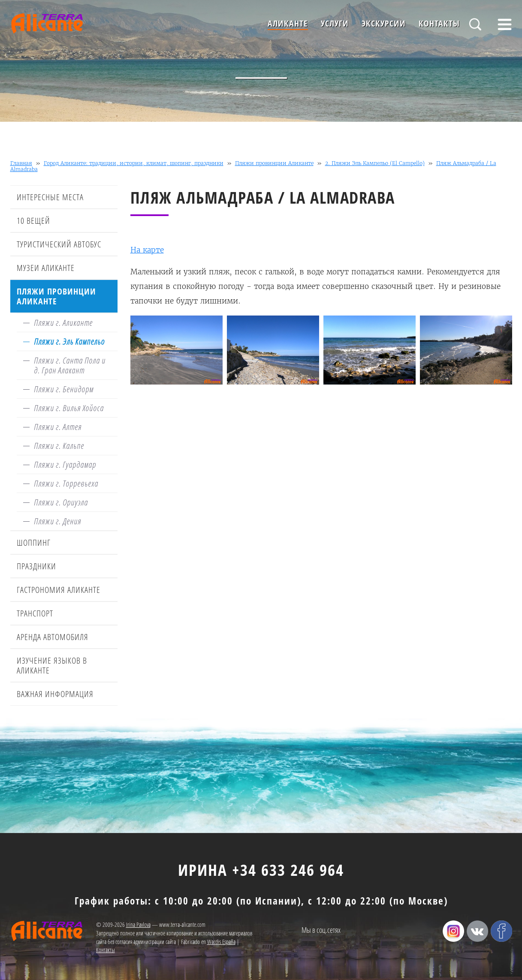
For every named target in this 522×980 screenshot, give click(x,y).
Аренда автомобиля (53, 637)
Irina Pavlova (138, 924)
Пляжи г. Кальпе (59, 446)
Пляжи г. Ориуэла (61, 502)
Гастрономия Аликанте (59, 590)
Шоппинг (34, 543)
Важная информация (55, 694)
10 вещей (33, 221)
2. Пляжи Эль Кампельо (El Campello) (375, 163)
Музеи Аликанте (46, 268)
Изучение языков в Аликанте (52, 665)
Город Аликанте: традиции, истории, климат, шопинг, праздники (134, 163)
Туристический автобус (59, 244)
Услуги (335, 23)
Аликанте (288, 23)
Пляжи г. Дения (57, 521)
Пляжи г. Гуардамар (65, 464)
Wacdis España (221, 942)
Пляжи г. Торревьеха (66, 483)
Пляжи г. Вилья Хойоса (69, 408)
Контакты (439, 23)
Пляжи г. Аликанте (63, 323)
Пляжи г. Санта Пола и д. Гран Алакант (70, 365)
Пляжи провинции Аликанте (274, 163)
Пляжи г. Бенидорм (64, 389)
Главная (21, 163)
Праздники (36, 566)
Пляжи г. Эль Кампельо (69, 341)
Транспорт (35, 613)
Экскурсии (384, 23)
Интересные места (50, 197)
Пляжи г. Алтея (58, 427)
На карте (147, 250)
